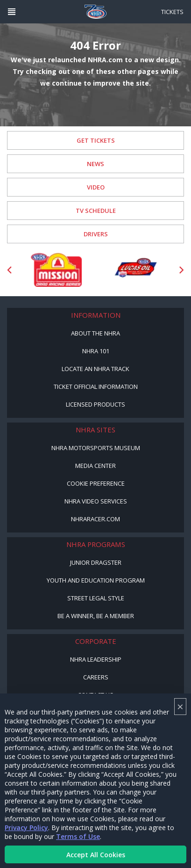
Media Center (95, 466)
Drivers (96, 234)
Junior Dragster (96, 562)
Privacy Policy (26, 828)
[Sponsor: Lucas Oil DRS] (135, 270)
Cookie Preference (96, 483)
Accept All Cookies (96, 855)
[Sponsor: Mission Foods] (56, 270)
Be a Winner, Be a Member (96, 616)
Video (96, 187)
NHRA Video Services (96, 501)
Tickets (172, 12)
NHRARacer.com (95, 519)
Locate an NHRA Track (95, 369)
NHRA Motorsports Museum (96, 448)
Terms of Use (78, 836)
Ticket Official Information (96, 387)
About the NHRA (95, 333)
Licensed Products (95, 404)
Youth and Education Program (96, 580)
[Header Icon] (12, 12)
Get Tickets (96, 140)
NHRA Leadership (96, 659)
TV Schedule (96, 211)
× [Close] (180, 706)
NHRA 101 (96, 351)
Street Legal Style (96, 598)
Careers (96, 677)
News (95, 164)
